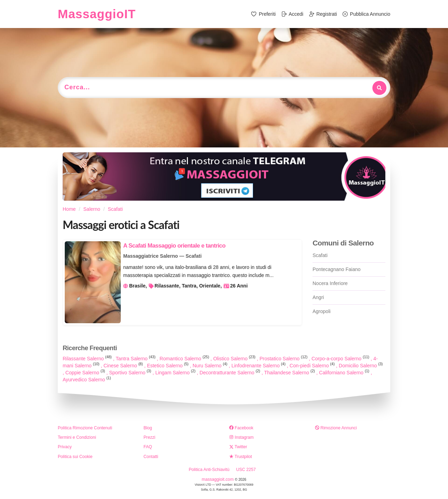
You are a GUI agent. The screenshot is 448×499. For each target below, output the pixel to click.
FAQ (148, 447)
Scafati (320, 255)
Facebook (241, 428)
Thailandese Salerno (290, 373)
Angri (318, 297)
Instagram (241, 437)
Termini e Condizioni (77, 437)
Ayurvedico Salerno (87, 380)
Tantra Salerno (136, 359)
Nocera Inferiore (330, 283)
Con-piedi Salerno (313, 366)
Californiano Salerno (345, 373)
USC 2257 (246, 470)
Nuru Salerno (211, 366)
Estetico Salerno (169, 366)
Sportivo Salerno (131, 373)
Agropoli (321, 311)
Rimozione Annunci (336, 428)
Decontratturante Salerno (230, 373)
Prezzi (149, 437)
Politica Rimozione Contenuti (85, 428)
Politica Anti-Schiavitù (209, 470)
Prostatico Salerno (284, 359)
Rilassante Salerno (88, 359)
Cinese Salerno (124, 366)
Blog (148, 428)
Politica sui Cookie (75, 457)
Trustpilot (241, 457)
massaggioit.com (218, 479)
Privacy (65, 447)
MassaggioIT (97, 14)
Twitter (238, 447)
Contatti (151, 457)
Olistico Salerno (235, 359)
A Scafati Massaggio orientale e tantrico (174, 246)
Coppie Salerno (86, 373)
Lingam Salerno (176, 373)
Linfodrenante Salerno (259, 366)
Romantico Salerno (185, 359)
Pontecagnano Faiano (337, 269)
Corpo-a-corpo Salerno (341, 359)
